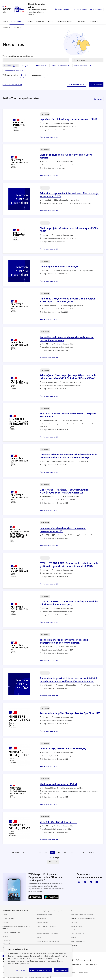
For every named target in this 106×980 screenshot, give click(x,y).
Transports (74, 945)
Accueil (5, 22)
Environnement (41, 918)
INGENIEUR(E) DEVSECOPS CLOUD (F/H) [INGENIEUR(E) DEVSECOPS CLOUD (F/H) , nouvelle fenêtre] (63, 749)
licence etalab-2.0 (44, 977)
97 (34, 852)
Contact (73, 973)
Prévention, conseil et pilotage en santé (83, 918)
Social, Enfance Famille (78, 941)
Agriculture (6, 922)
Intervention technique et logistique (47, 934)
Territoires (93, 22)
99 (46, 852)
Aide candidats (81, 9)
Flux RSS (98, 99)
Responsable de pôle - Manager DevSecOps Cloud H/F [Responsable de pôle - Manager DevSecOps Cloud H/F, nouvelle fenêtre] (70, 713)
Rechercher (97, 84)
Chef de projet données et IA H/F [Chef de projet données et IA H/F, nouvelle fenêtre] (58, 784)
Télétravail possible (10, 75)
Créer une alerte (78, 84)
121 (83, 852)
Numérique (74, 911)
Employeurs (40, 22)
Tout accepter (61, 970)
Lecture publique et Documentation (48, 941)
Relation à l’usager (76, 926)
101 (59, 852)
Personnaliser (20, 970)
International (41, 930)
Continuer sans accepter (40, 970)
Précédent (15, 852)
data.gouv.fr (91, 964)
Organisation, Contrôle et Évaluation (82, 915)
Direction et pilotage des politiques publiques (50, 911)
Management (36, 75)
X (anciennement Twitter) (79, 882)
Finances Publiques (42, 922)
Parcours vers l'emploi (64, 22)
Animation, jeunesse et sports (11, 932)
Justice (39, 938)
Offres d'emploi (17, 22)
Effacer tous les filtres (13, 84)
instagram (85, 882)
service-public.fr (76, 964)
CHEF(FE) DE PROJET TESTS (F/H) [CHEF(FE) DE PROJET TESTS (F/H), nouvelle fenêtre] (58, 822)
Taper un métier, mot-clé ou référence (18, 56)
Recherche (74, 922)
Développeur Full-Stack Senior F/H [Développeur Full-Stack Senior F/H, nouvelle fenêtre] (59, 267)
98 (40, 852)
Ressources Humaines (77, 934)
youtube (97, 882)
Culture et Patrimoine (9, 944)
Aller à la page (53, 858)
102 (65, 852)
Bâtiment (5, 936)
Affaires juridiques (8, 918)
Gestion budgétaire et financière (47, 926)
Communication (7, 940)
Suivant (91, 852)
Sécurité (73, 938)
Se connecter (97, 9)
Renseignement (75, 930)
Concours (29, 22)
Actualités (82, 22)
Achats (5, 915)
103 (72, 852)
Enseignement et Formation (45, 915)
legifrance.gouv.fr (83, 960)
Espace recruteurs (64, 9)
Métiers (51, 22)
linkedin (91, 882)
